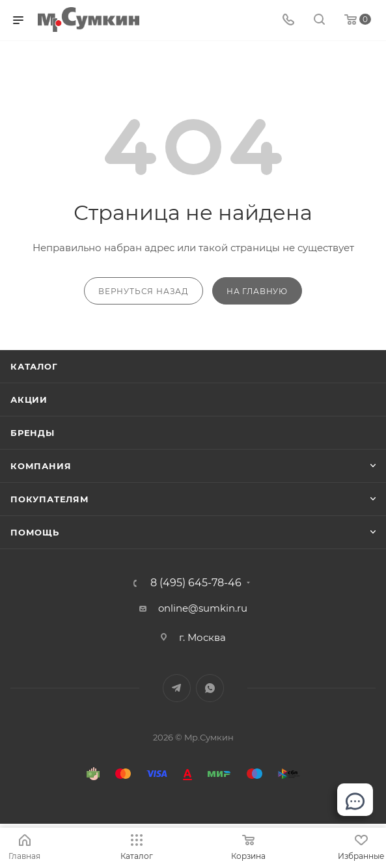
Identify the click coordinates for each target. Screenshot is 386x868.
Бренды (33, 433)
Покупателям (50, 499)
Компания (41, 466)
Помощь (35, 532)
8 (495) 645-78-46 (196, 583)
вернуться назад (144, 291)
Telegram (177, 688)
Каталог (34, 366)
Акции (29, 400)
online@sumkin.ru (203, 608)
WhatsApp (210, 688)
